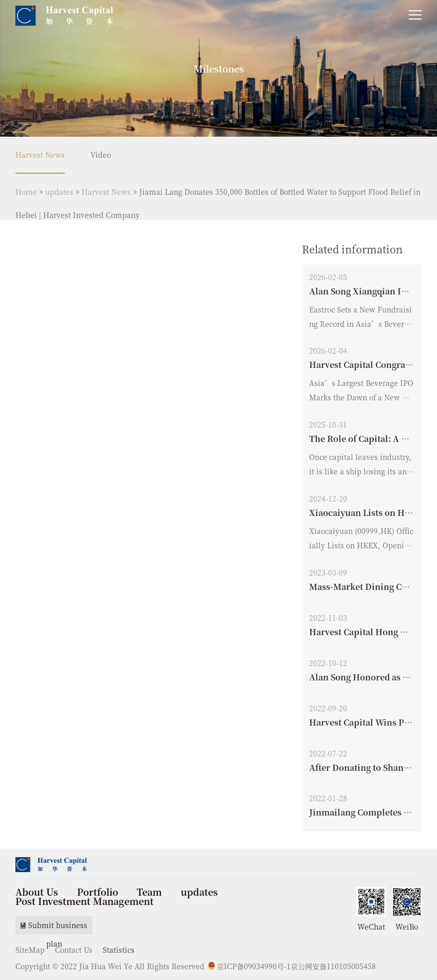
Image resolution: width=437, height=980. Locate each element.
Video (101, 155)
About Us (37, 892)
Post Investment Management (84, 901)
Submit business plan (54, 927)
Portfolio (98, 892)
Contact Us (74, 950)
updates (59, 192)
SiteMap (30, 950)
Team (149, 892)
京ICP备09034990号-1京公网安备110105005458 (292, 966)
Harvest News (40, 155)
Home (26, 192)
